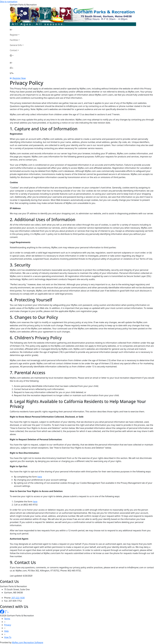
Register (14, 35)
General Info (16, 45)
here (40, 477)
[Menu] (12, 73)
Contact (14, 50)
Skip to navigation (9, 2)
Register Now (19, 78)
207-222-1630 (18, 598)
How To (8, 637)
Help (6, 631)
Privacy (8, 625)
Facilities (14, 40)
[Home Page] (17, 30)
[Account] (17, 55)
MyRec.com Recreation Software (27, 642)
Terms (7, 619)
